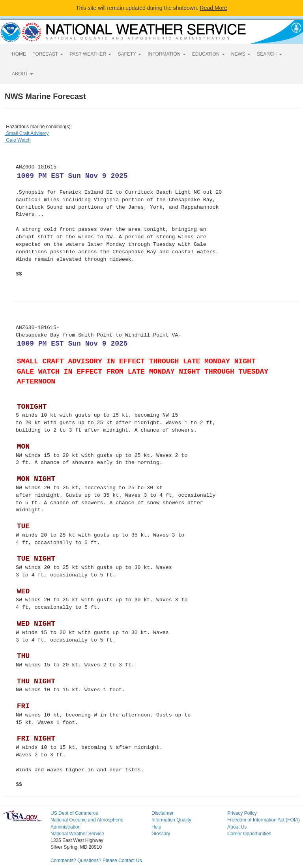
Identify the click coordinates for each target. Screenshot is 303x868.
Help (156, 827)
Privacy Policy (242, 813)
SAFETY (129, 54)
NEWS (241, 54)
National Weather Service (77, 834)
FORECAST (48, 54)
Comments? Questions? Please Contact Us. (97, 861)
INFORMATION (166, 54)
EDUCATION (209, 54)
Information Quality (171, 820)
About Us (237, 827)
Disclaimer (163, 813)
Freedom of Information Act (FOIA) (264, 820)
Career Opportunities (249, 834)
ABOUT (22, 74)
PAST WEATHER (90, 54)
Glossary (161, 834)
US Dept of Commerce (74, 813)
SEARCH (269, 54)
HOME (19, 54)
